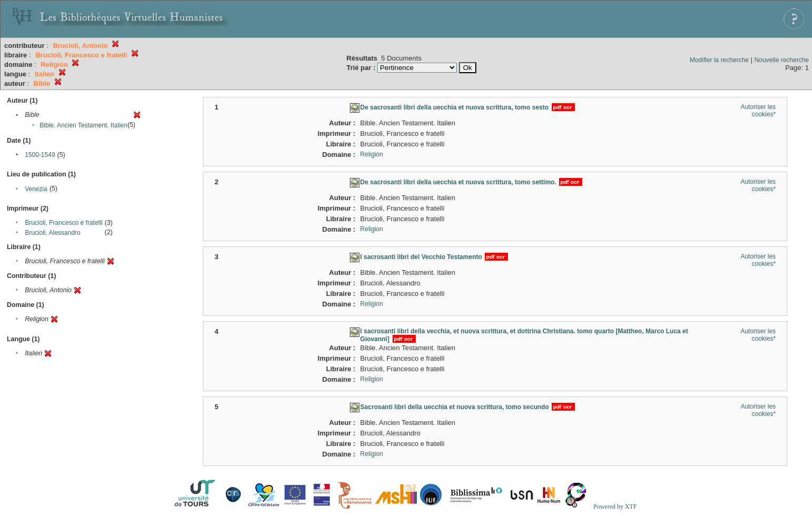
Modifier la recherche (719, 60)
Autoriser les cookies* (758, 111)
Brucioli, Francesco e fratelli (63, 223)
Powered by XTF (615, 507)
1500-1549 (40, 155)
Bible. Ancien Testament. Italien (84, 125)
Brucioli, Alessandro (52, 233)
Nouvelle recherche (782, 60)
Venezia (36, 189)
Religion (372, 154)
